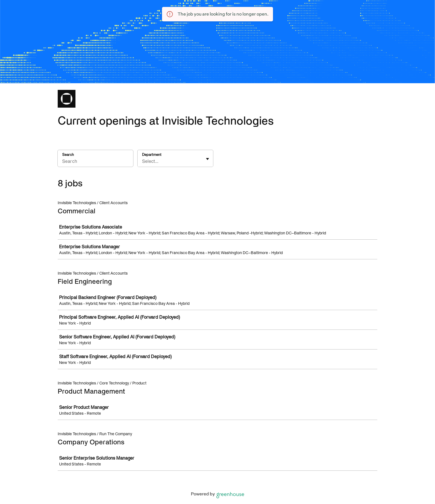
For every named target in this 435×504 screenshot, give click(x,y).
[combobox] (143, 161)
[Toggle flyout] (208, 159)
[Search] (95, 162)
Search (68, 155)
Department (152, 155)
